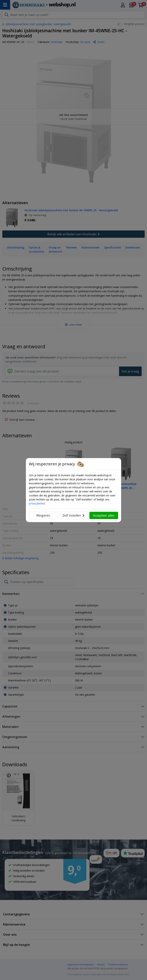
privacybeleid (37, 503)
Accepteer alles (104, 515)
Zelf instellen (73, 515)
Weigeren (43, 515)
